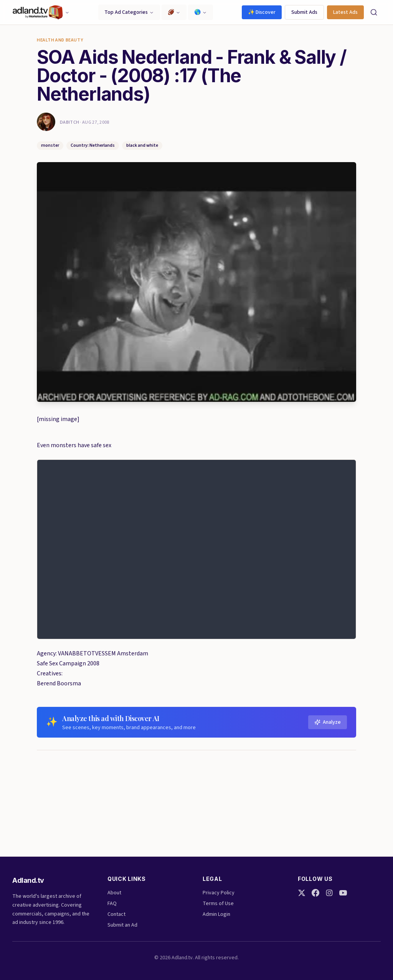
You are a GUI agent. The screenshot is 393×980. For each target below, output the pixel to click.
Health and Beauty (60, 40)
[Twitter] (302, 893)
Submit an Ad (122, 925)
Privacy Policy (219, 893)
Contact (116, 914)
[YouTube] (343, 893)
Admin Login (216, 914)
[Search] (374, 12)
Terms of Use (218, 904)
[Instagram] (329, 893)
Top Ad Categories (129, 12)
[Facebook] (315, 893)
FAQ (112, 904)
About (114, 893)
